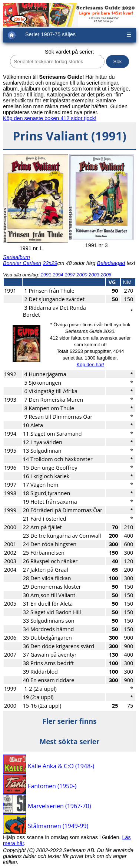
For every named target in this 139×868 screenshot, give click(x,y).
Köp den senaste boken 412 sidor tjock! (50, 118)
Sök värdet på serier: (69, 52)
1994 (58, 275)
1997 (70, 275)
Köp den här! (90, 365)
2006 (106, 275)
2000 (82, 275)
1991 (46, 275)
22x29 (50, 263)
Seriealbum (16, 257)
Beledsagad (111, 263)
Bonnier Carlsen (22, 263)
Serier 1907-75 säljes (50, 34)
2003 (94, 275)
